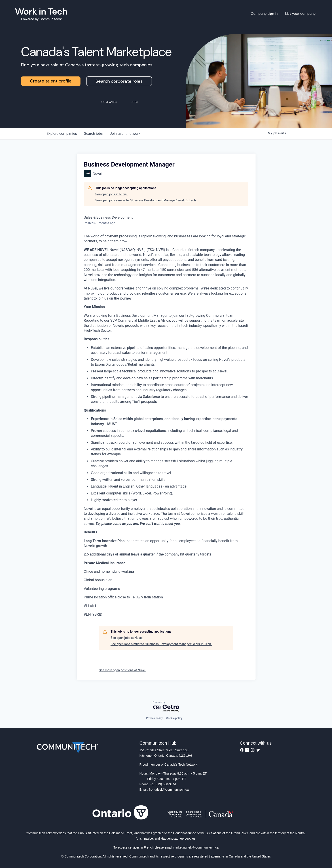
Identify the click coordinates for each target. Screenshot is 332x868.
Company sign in (264, 14)
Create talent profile (51, 81)
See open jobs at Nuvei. (112, 194)
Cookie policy (174, 718)
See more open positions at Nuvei (122, 670)
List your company (300, 14)
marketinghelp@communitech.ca (196, 847)
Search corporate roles (119, 81)
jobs (93, 134)
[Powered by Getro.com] (166, 707)
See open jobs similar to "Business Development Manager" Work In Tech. (146, 200)
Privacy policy (154, 718)
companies (62, 134)
